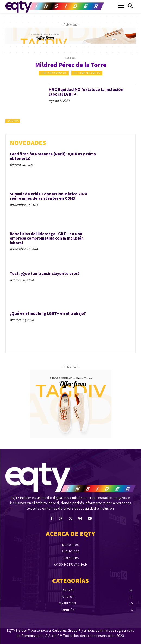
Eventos (13, 121)
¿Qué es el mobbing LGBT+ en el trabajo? (48, 313)
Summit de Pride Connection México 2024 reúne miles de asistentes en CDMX (48, 196)
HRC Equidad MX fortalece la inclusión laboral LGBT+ (86, 92)
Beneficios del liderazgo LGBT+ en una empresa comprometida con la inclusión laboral (47, 238)
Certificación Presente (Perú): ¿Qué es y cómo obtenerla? (53, 156)
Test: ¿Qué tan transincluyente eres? (45, 273)
